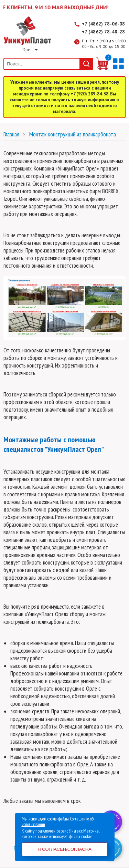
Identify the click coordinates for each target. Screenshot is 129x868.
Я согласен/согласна (64, 849)
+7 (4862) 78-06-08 (103, 24)
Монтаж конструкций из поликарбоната (73, 134)
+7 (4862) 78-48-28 (103, 32)
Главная (11, 134)
